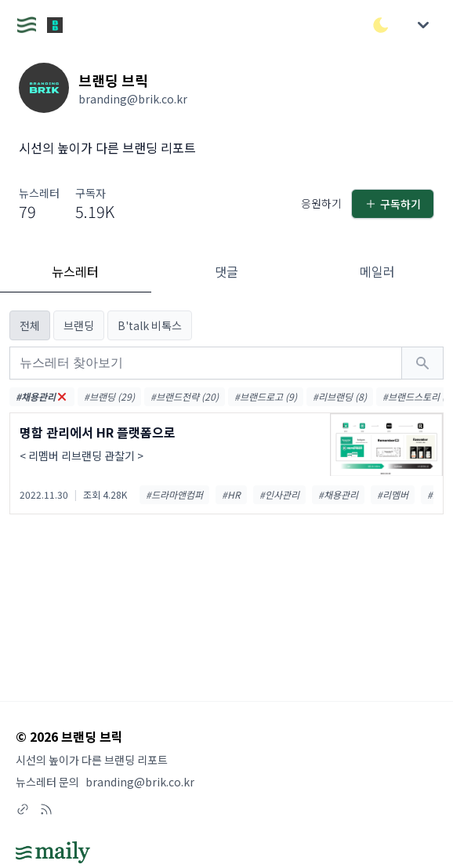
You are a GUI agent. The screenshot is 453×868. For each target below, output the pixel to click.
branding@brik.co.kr (143, 781)
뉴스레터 (75, 271)
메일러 (378, 271)
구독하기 (391, 203)
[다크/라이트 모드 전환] (381, 25)
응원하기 (317, 203)
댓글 (226, 271)
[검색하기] (422, 363)
